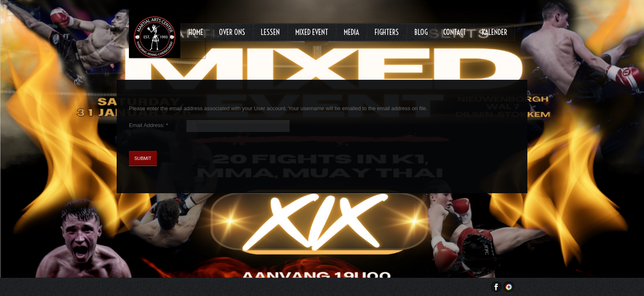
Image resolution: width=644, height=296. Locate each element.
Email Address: (148, 125)
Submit (143, 158)
